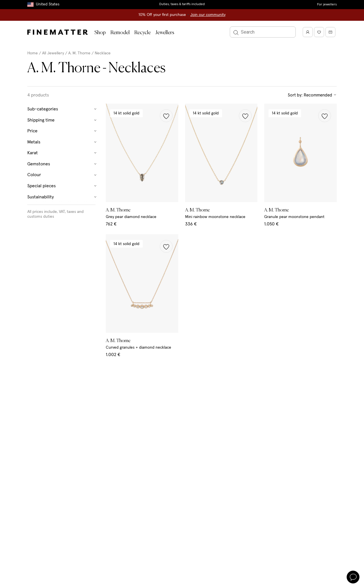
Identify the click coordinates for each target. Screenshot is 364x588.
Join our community (208, 15)
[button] (166, 116)
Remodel (120, 33)
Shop (100, 33)
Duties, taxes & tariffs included (182, 4)
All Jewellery (53, 53)
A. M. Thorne (79, 53)
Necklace (103, 53)
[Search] (263, 32)
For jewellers (327, 5)
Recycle (142, 33)
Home (33, 53)
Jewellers (165, 33)
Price (62, 131)
